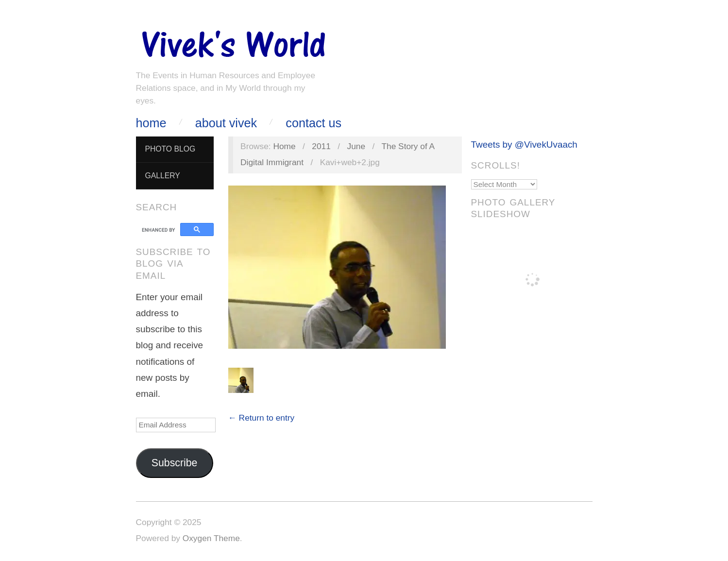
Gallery (162, 176)
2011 (321, 146)
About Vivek (226, 123)
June (356, 146)
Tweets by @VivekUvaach (524, 144)
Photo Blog (170, 149)
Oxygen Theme (211, 538)
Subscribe (175, 463)
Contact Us (313, 123)
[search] (160, 230)
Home (151, 123)
